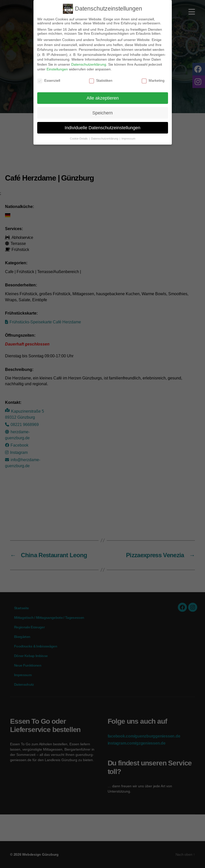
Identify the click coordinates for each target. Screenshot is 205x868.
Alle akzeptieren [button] (103, 98)
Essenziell (49, 80)
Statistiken (101, 80)
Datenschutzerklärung (89, 64)
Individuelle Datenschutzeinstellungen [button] (102, 128)
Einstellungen (57, 69)
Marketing (153, 80)
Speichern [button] (102, 113)
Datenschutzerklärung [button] (105, 139)
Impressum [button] (128, 139)
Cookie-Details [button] (79, 139)
